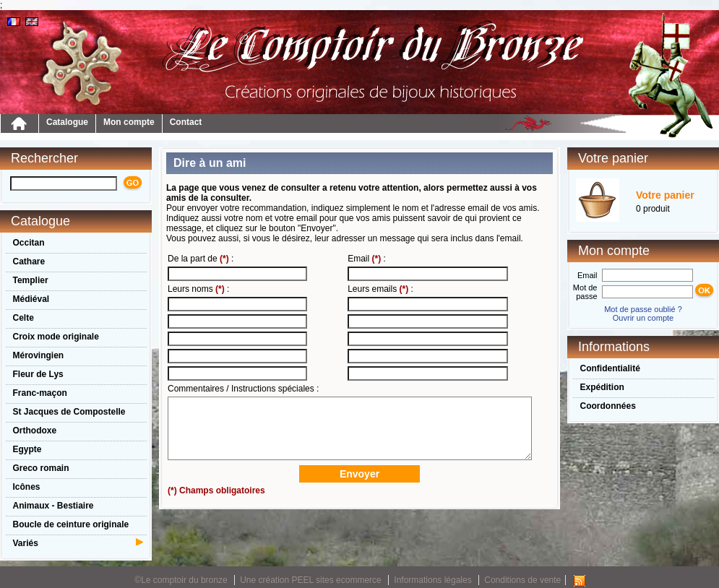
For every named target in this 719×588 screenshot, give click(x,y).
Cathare (29, 261)
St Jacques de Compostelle (69, 412)
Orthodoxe (35, 431)
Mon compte (129, 122)
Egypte (27, 449)
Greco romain (41, 468)
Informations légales (432, 580)
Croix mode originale (56, 337)
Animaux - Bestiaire (53, 506)
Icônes (27, 487)
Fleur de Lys (38, 374)
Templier (31, 280)
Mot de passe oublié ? (643, 309)
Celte (23, 318)
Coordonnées (608, 406)
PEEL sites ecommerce (337, 580)
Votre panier (665, 195)
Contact (186, 122)
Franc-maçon (40, 393)
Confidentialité (610, 368)
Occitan (29, 243)
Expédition (602, 387)
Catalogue (67, 122)
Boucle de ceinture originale (71, 524)
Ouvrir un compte (643, 318)
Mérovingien (39, 355)
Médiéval (31, 299)
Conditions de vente (522, 580)
